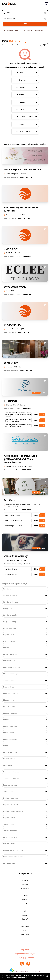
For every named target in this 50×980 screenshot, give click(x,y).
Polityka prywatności (25, 958)
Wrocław (25, 884)
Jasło (25, 931)
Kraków (25, 900)
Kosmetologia (39, 30)
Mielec (25, 911)
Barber (18, 30)
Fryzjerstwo (9, 30)
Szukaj (25, 24)
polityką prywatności (19, 977)
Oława (25, 896)
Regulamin (25, 950)
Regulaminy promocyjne (25, 954)
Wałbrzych (25, 935)
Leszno (25, 915)
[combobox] (25, 13)
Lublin (25, 904)
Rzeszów (25, 880)
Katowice (25, 927)
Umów (42, 414)
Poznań (25, 919)
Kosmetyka (27, 30)
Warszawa (25, 888)
